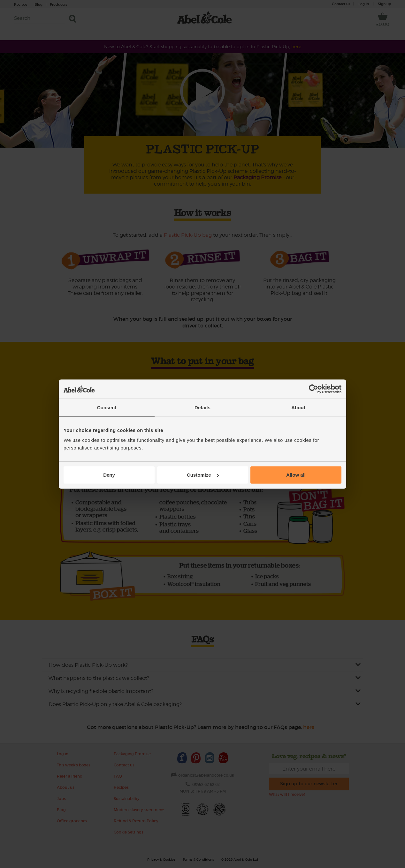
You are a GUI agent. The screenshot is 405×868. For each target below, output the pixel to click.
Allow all (296, 475)
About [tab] (298, 407)
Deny (109, 475)
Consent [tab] (107, 407)
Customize (203, 475)
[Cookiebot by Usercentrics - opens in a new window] (313, 389)
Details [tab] (202, 407)
